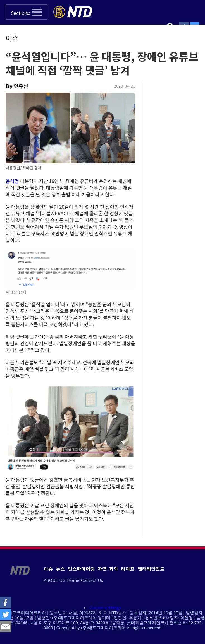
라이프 (128, 569)
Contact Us (92, 580)
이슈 (12, 38)
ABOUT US (55, 580)
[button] (27, 12)
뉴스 (60, 569)
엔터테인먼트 (151, 569)
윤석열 (12, 181)
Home (73, 580)
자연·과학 (108, 569)
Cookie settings (105, 607)
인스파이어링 (81, 569)
